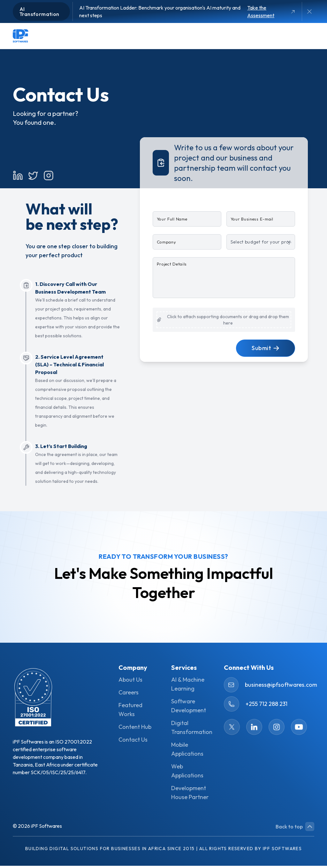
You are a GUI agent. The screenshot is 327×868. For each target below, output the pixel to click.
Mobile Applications (187, 751)
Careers (129, 695)
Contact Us (133, 742)
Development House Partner (190, 795)
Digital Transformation (190, 730)
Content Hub (135, 729)
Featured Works (130, 712)
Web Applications (187, 773)
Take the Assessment (271, 11)
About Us (130, 682)
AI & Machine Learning (188, 686)
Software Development (189, 708)
